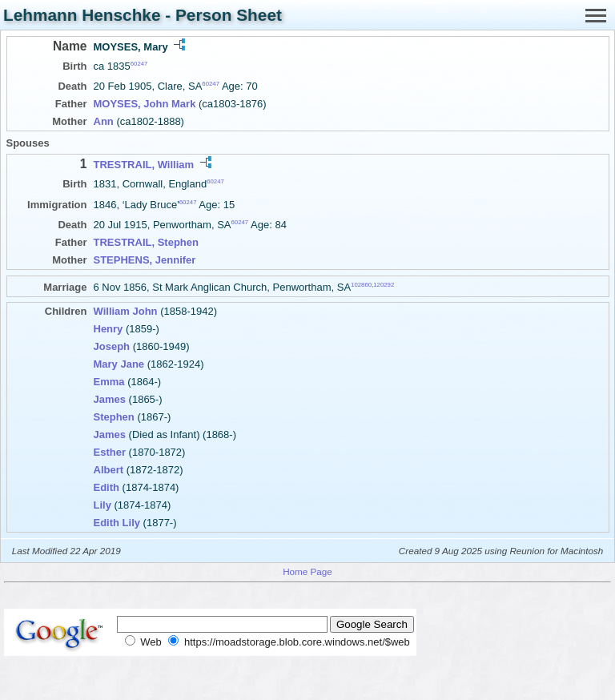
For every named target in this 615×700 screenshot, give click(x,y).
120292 (384, 285)
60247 (139, 64)
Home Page (307, 571)
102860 (361, 285)
